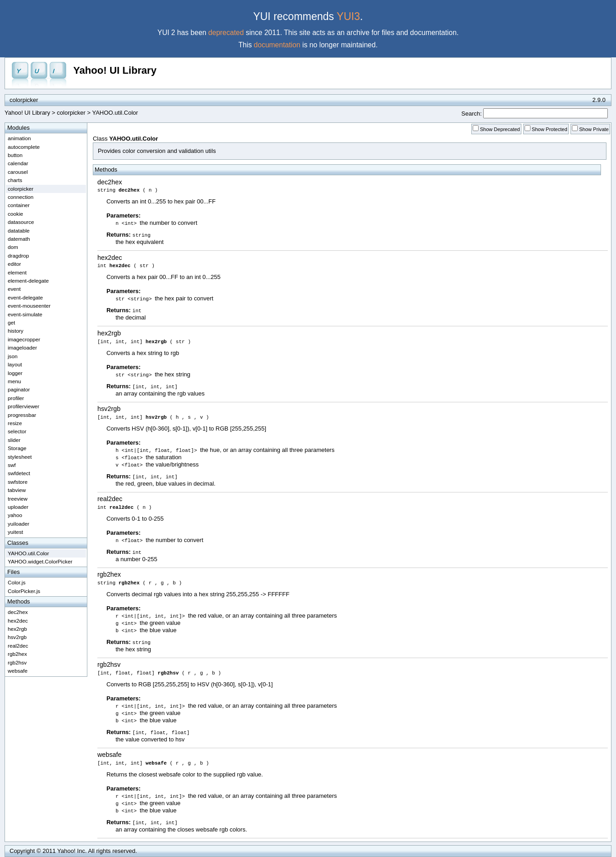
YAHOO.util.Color (28, 553)
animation (19, 138)
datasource (21, 222)
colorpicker (71, 113)
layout (15, 364)
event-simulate (25, 314)
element (17, 272)
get (11, 322)
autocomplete (24, 147)
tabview (17, 490)
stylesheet (20, 457)
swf (12, 465)
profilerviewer (24, 406)
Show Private (594, 129)
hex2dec (110, 258)
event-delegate (25, 297)
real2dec (110, 499)
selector (17, 431)
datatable (19, 231)
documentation (277, 45)
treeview (18, 499)
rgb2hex (109, 574)
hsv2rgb (109, 409)
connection (21, 197)
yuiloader (18, 524)
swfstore (18, 482)
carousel (18, 172)
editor (14, 264)
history (15, 331)
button (15, 155)
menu (14, 381)
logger (15, 373)
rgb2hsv (109, 664)
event (14, 289)
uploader (18, 507)
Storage (17, 448)
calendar (18, 163)
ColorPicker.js (24, 591)
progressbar (22, 415)
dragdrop (18, 256)
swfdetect (19, 473)
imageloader (22, 347)
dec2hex (110, 182)
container (19, 205)
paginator (19, 389)
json (13, 356)
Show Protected (550, 129)
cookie (15, 214)
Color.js (17, 582)
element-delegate (28, 281)
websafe (109, 755)
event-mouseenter (29, 306)
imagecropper (24, 339)
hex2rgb (109, 333)
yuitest (15, 532)
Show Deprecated (500, 129)
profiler (16, 398)
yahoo (15, 515)
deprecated (226, 33)
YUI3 (348, 16)
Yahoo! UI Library (115, 70)
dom (13, 247)
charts (15, 180)
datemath (19, 239)
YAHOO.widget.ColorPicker (40, 561)
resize (15, 423)
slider (14, 440)
